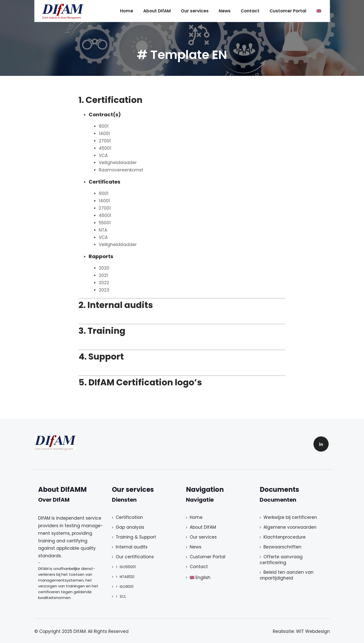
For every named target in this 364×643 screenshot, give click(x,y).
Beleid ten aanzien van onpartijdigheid (287, 575)
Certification (129, 517)
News (225, 11)
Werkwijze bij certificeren (290, 517)
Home (127, 11)
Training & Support (136, 537)
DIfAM (80, 631)
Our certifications (135, 557)
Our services (195, 11)
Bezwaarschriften (282, 547)
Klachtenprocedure (285, 537)
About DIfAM (157, 11)
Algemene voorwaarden (290, 527)
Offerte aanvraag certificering (281, 560)
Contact (250, 11)
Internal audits (132, 547)
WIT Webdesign (313, 631)
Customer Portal (288, 11)
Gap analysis (130, 527)
